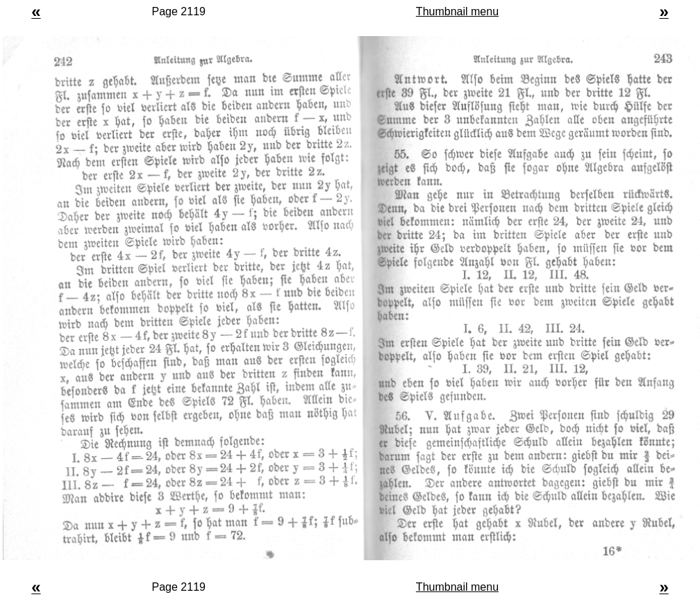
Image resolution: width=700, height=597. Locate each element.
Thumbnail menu (457, 11)
